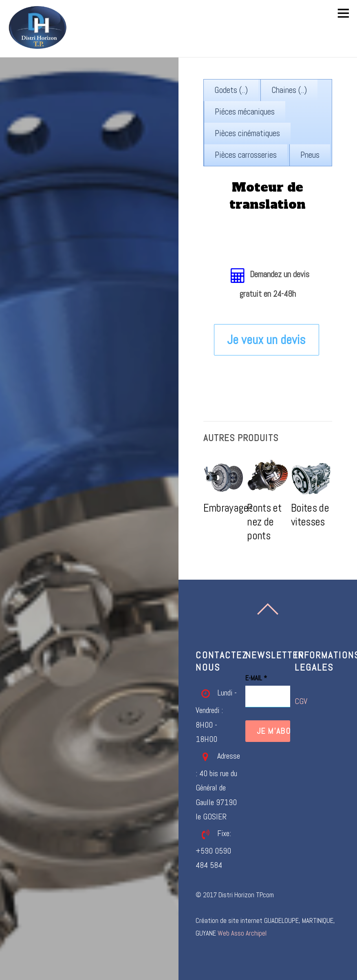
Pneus (310, 155)
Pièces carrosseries (246, 155)
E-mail (256, 678)
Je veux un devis (266, 340)
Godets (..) (231, 90)
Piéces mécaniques (245, 112)
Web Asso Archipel (242, 933)
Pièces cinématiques (247, 133)
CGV (301, 701)
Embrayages (228, 508)
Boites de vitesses (310, 515)
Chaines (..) (289, 90)
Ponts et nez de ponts (264, 522)
